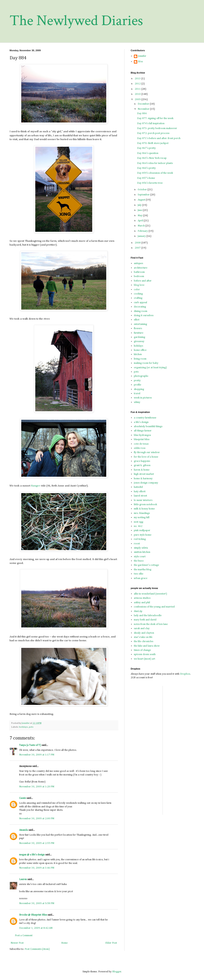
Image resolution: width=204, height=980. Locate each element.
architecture (141, 268)
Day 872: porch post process (153, 133)
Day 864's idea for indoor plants (155, 163)
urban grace (141, 578)
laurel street (140, 496)
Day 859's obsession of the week (155, 173)
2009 (138, 100)
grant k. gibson (142, 465)
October (143, 190)
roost (137, 544)
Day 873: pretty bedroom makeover (157, 128)
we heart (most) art (144, 659)
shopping (139, 389)
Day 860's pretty (146, 168)
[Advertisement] (179, 750)
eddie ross (140, 448)
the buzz (139, 561)
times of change (142, 650)
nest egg (139, 522)
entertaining (140, 324)
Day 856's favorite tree (150, 183)
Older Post (111, 943)
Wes (140, 62)
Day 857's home (146, 178)
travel (137, 394)
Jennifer (142, 56)
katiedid (138, 487)
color (137, 290)
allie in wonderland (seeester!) (150, 594)
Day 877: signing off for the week (155, 118)
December (144, 104)
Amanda (23, 830)
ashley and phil (142, 603)
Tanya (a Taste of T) (30, 745)
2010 (138, 94)
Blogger (117, 972)
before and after (143, 281)
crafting (138, 298)
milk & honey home (144, 509)
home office (140, 350)
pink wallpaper (142, 531)
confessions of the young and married (154, 607)
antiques (138, 263)
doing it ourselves (144, 316)
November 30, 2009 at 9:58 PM (37, 903)
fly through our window (147, 452)
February (143, 231)
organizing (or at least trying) (150, 368)
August (142, 200)
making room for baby (146, 363)
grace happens (142, 461)
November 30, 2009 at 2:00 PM (37, 819)
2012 (138, 84)
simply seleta (141, 548)
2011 (138, 89)
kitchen (138, 354)
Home (64, 943)
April (141, 221)
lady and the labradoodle (148, 616)
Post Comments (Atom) (37, 949)
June (140, 210)
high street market (144, 474)
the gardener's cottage (146, 565)
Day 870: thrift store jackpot (153, 143)
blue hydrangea (142, 435)
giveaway (139, 341)
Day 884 (142, 114)
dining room (141, 311)
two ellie (139, 574)
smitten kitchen (142, 552)
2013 (138, 79)
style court (140, 557)
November (144, 109)
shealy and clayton (144, 633)
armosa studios (142, 598)
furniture (139, 333)
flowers (138, 329)
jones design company (146, 483)
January (142, 236)
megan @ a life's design (32, 855)
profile (137, 385)
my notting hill (142, 518)
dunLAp (138, 611)
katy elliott (140, 492)
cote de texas (141, 444)
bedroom (139, 276)
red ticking (140, 539)
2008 (138, 243)
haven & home (142, 470)
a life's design (141, 422)
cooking (138, 294)
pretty (137, 381)
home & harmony (143, 479)
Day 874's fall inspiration (151, 124)
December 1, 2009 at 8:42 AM (36, 928)
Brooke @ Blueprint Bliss (33, 915)
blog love (139, 285)
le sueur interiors (143, 500)
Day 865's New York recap (152, 158)
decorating (140, 307)
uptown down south (145, 654)
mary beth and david (145, 620)
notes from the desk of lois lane (151, 624)
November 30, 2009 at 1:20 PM (37, 787)
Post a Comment (24, 936)
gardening (140, 337)
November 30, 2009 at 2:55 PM (37, 843)
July (140, 205)
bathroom (139, 272)
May (140, 216)
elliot (137, 320)
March (142, 226)
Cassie (23, 798)
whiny (137, 402)
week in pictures (143, 398)
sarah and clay (142, 629)
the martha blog (143, 570)
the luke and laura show (147, 646)
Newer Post (17, 943)
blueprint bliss (142, 440)
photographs (141, 376)
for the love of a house (146, 457)
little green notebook (145, 505)
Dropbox (185, 674)
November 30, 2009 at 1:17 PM (37, 755)
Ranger (36, 486)
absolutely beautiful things (148, 427)
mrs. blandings (142, 513)
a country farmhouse (145, 418)
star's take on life (143, 637)
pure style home (143, 535)
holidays (23, 727)
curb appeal (140, 303)
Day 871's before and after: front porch (159, 138)
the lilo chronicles (144, 641)
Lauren (23, 879)
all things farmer (143, 431)
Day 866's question (148, 153)
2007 (138, 248)
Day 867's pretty (146, 148)
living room (140, 359)
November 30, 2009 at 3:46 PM (37, 868)
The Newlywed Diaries (76, 21)
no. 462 (138, 526)
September (144, 195)
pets (31, 727)
